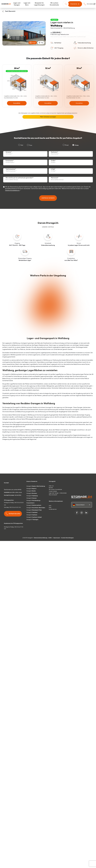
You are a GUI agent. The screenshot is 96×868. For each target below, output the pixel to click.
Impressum (57, 538)
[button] (75, 4)
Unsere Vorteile (53, 491)
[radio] (65, 145)
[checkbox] (70, 145)
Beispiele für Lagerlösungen (39, 4)
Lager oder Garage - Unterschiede (58, 493)
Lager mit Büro (27, 4)
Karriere (51, 488)
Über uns (51, 486)
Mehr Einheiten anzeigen (48, 117)
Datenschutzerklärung (12, 190)
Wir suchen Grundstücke (54, 4)
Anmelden (91, 4)
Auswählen (17, 103)
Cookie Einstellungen (67, 538)
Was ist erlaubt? (53, 495)
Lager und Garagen (17, 4)
